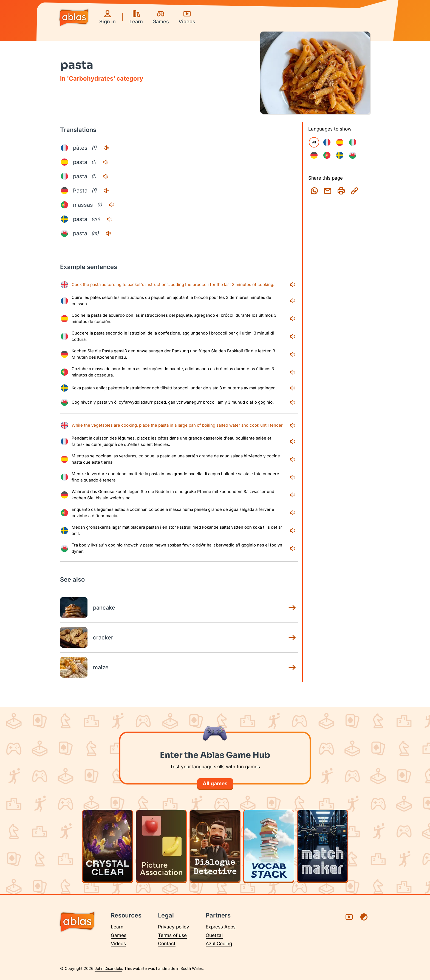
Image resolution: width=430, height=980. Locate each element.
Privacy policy (174, 927)
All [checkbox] (314, 142)
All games (215, 784)
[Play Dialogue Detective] (215, 846)
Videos (118, 944)
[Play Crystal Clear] (107, 846)
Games (119, 935)
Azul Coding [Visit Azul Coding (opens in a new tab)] (219, 944)
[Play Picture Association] (161, 846)
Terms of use (172, 935)
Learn (117, 927)
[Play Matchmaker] (322, 846)
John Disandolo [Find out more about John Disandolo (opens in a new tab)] (108, 968)
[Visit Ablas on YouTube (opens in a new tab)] (349, 917)
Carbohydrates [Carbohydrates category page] (91, 78)
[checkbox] (327, 142)
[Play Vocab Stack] (269, 846)
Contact (167, 944)
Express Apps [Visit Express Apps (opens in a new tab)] (221, 927)
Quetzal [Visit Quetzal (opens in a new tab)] (214, 935)
